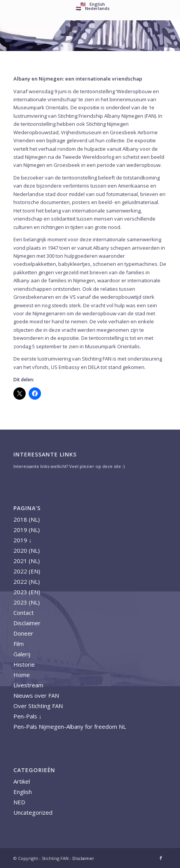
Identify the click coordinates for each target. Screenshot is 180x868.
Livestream (28, 685)
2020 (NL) (27, 550)
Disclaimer (27, 623)
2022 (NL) (27, 581)
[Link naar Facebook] (161, 858)
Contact (24, 613)
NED (19, 802)
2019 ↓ (23, 540)
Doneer (23, 633)
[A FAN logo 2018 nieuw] (75, 36)
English (23, 792)
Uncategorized (33, 812)
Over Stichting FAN (38, 706)
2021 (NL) (27, 561)
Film (19, 644)
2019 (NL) (27, 530)
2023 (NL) (27, 602)
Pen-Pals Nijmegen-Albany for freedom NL (70, 726)
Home (22, 675)
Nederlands (97, 8)
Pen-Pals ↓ (28, 716)
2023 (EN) (27, 592)
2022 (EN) (27, 571)
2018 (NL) (27, 519)
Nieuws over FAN (36, 695)
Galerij (22, 654)
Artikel (22, 781)
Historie (24, 664)
